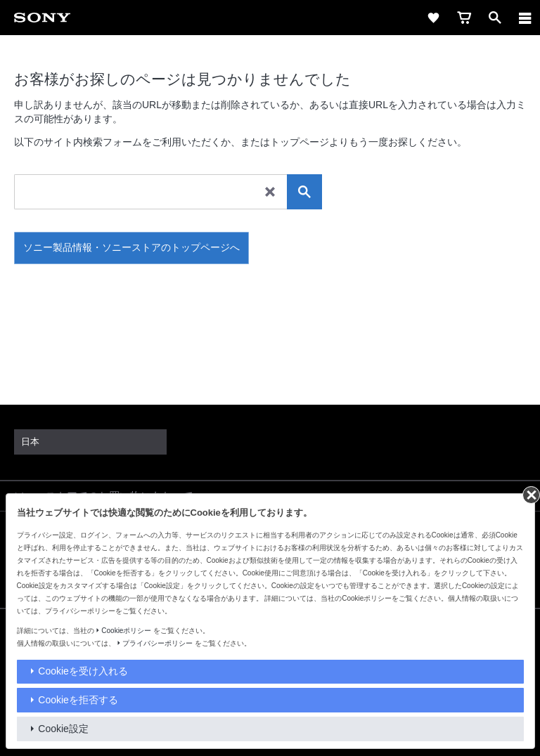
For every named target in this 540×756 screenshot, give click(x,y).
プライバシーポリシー (157, 643)
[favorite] (433, 18)
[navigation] (525, 18)
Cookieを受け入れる (83, 671)
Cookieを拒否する (78, 700)
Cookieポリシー (126, 631)
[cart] (464, 18)
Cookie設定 (63, 729)
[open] (495, 18)
